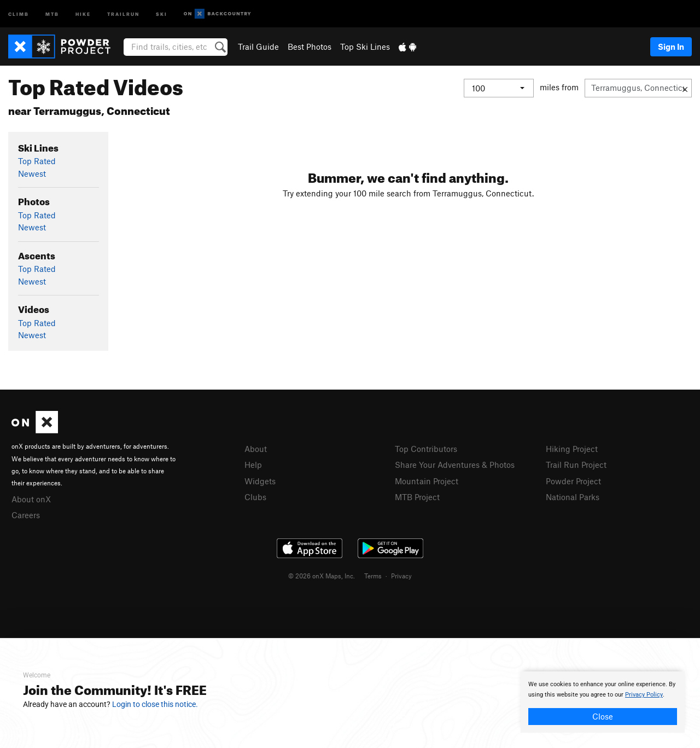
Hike (83, 13)
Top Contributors (426, 449)
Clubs (255, 497)
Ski (162, 13)
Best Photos (310, 47)
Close (603, 716)
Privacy (401, 576)
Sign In (671, 47)
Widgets (260, 481)
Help (253, 465)
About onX (31, 499)
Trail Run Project (576, 465)
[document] (603, 702)
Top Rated (37, 161)
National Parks (573, 497)
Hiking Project (572, 449)
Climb (19, 13)
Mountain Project (427, 481)
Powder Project (573, 481)
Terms (373, 576)
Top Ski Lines (365, 47)
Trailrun (123, 13)
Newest (32, 173)
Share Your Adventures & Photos (455, 465)
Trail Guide (258, 47)
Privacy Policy (644, 695)
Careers (26, 515)
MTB (52, 13)
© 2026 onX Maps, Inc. (322, 576)
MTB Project (417, 497)
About (256, 449)
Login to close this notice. (155, 704)
